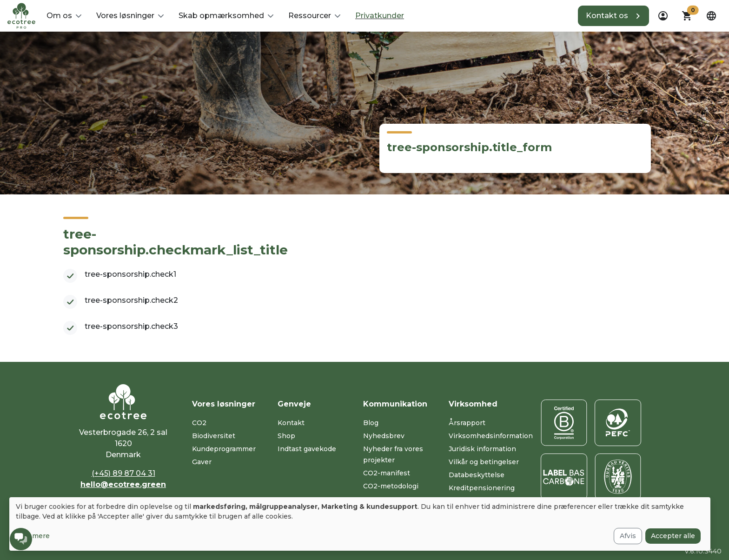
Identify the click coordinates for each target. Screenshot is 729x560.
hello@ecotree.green (123, 484)
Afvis (628, 536)
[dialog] (360, 524)
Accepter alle (673, 536)
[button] (64, 16)
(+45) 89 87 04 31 (123, 473)
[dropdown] (663, 16)
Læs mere (33, 536)
